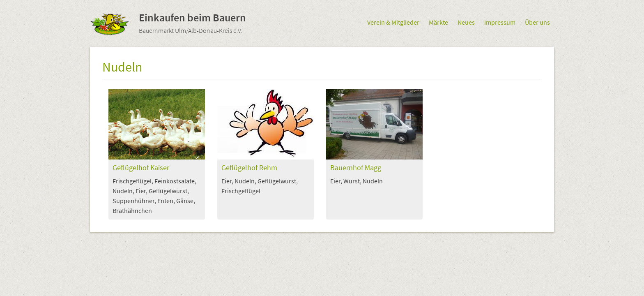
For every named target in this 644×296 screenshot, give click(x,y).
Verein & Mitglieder (393, 22)
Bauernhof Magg (356, 168)
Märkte (438, 22)
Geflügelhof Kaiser (141, 168)
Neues (466, 22)
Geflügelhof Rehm (249, 168)
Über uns (537, 22)
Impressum (500, 22)
